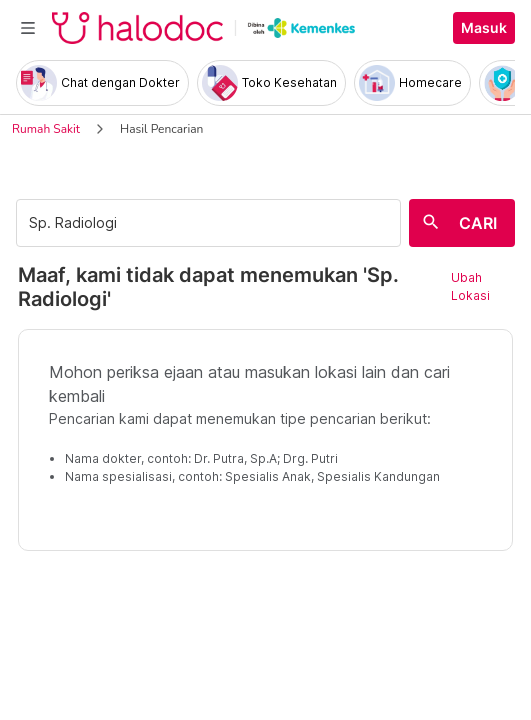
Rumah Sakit (46, 129)
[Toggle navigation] (28, 28)
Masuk (484, 28)
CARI (478, 223)
